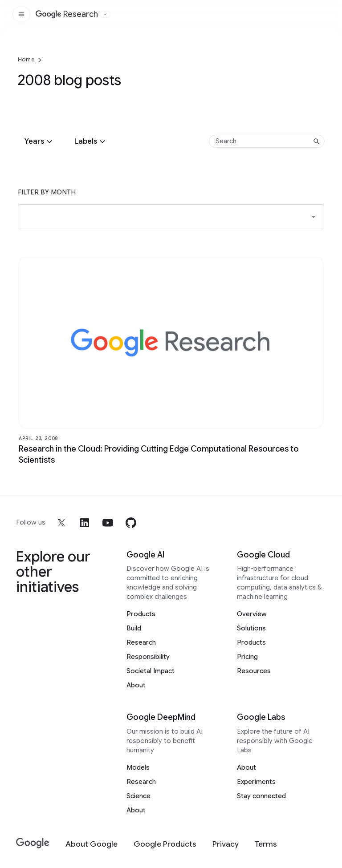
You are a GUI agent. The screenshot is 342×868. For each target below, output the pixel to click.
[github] (131, 523)
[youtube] (108, 523)
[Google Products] (165, 844)
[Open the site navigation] (21, 14)
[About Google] (92, 844)
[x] (61, 523)
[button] (171, 217)
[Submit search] (317, 141)
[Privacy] (226, 844)
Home (26, 59)
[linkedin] (85, 523)
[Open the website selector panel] (105, 14)
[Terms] (266, 844)
